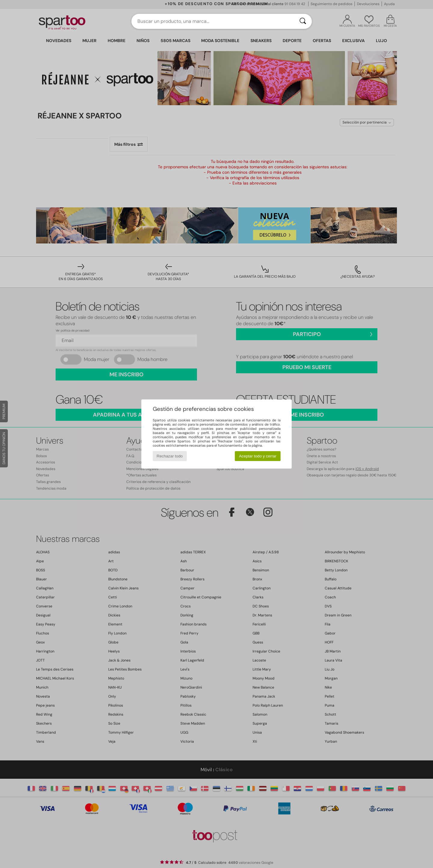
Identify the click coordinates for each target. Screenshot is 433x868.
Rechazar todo (170, 456)
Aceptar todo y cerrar (258, 456)
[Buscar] (303, 21)
